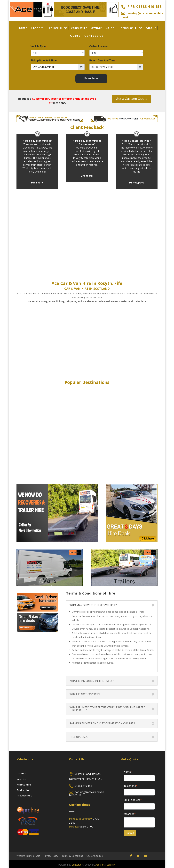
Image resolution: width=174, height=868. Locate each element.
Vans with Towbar (86, 28)
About (151, 28)
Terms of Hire (130, 28)
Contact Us (94, 36)
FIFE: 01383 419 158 (144, 6)
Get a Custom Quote (132, 99)
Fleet (36, 28)
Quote (75, 36)
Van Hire (22, 779)
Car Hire (21, 773)
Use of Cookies (95, 856)
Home (23, 28)
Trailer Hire (57, 28)
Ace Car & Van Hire (106, 865)
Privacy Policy (51, 856)
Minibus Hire (24, 785)
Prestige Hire (24, 795)
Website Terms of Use (28, 856)
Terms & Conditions (72, 856)
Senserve (77, 865)
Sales (110, 28)
